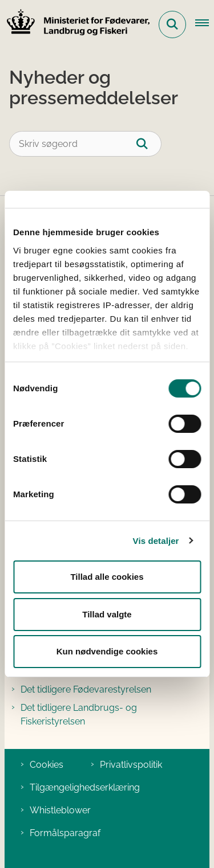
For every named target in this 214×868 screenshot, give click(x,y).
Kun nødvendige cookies (107, 651)
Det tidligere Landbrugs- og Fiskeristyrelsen (79, 715)
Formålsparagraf (65, 833)
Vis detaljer (156, 541)
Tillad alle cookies (107, 577)
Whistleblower (60, 810)
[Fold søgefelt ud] (172, 24)
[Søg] (149, 144)
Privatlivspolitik (131, 765)
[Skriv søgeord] (85, 144)
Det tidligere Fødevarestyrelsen (86, 689)
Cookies (47, 765)
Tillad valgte (107, 614)
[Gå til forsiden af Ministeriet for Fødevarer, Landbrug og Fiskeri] (75, 24)
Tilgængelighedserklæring (85, 787)
